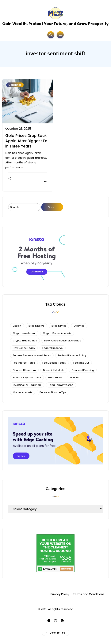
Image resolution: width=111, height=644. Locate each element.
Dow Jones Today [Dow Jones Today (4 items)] (24, 348)
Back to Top (56, 633)
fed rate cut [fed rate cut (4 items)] (81, 363)
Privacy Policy (60, 594)
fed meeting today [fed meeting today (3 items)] (54, 363)
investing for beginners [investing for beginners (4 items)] (27, 385)
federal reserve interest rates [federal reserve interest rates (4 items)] (32, 355)
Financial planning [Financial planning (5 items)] (83, 370)
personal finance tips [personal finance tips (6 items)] (53, 392)
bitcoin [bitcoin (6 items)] (17, 326)
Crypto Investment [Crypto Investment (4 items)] (24, 333)
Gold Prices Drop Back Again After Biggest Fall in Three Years (27, 141)
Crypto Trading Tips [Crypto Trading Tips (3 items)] (25, 341)
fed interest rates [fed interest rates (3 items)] (24, 363)
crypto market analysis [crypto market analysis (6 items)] (57, 333)
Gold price (15, 85)
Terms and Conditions (89, 594)
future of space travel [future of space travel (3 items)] (27, 378)
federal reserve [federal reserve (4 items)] (53, 348)
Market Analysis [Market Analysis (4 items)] (23, 392)
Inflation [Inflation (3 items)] (75, 378)
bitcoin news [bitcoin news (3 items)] (36, 326)
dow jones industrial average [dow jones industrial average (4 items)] (63, 341)
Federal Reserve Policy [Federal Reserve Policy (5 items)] (72, 355)
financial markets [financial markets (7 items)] (54, 370)
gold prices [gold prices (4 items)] (55, 378)
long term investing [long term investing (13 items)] (61, 385)
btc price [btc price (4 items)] (79, 326)
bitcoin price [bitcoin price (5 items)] (59, 326)
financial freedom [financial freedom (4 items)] (24, 370)
